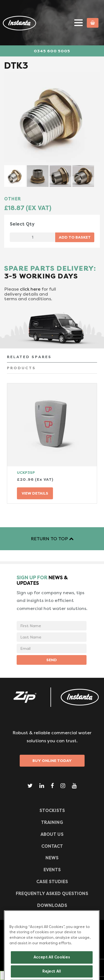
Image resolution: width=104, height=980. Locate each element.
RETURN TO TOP (52, 539)
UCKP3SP (26, 472)
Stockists (52, 810)
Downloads (52, 905)
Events (52, 870)
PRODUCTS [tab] (21, 368)
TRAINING (52, 822)
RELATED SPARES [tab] (29, 357)
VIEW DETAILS (35, 493)
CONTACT (52, 846)
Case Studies (52, 882)
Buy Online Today (52, 761)
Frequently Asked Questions (52, 894)
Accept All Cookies (52, 966)
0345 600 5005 (52, 51)
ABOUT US (52, 834)
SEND (52, 660)
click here (30, 289)
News (52, 858)
